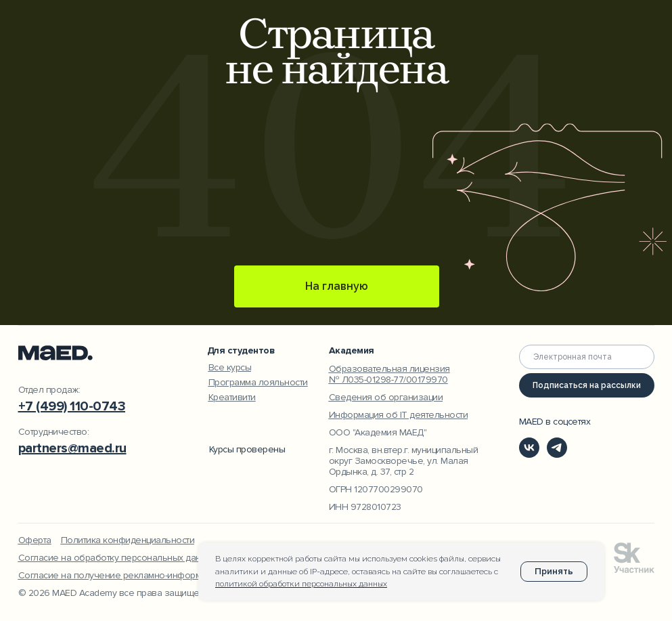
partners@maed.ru (72, 448)
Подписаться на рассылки (587, 385)
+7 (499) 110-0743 (72, 406)
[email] (587, 357)
